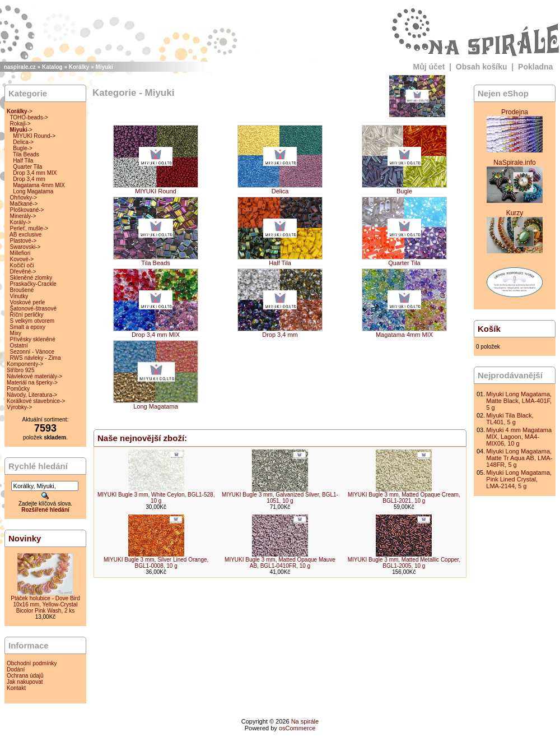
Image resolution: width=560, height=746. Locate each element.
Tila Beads (26, 154)
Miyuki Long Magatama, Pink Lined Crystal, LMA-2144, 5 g (519, 479)
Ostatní (19, 346)
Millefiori (20, 253)
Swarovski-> (25, 247)
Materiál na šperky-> (32, 383)
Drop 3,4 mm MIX (35, 173)
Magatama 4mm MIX (39, 185)
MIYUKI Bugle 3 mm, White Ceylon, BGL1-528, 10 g (156, 498)
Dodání (16, 669)
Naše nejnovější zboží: (142, 438)
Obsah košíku (482, 67)
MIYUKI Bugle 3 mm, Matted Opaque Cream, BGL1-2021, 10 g (404, 498)
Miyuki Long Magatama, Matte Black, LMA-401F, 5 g (519, 401)
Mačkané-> (24, 204)
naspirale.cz (20, 67)
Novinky (25, 538)
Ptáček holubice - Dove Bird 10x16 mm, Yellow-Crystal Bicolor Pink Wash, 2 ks (45, 604)
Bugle (404, 188)
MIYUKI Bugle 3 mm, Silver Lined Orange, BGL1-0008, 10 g (156, 563)
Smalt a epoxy (28, 327)
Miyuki (104, 67)
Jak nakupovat (25, 682)
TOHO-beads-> (29, 117)
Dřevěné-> (23, 272)
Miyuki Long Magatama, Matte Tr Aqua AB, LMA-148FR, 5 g (519, 458)
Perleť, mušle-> (29, 228)
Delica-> (23, 142)
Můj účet (429, 67)
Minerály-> (23, 216)
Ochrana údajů (25, 676)
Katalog (52, 67)
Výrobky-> (19, 407)
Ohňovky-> (24, 198)
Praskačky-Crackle (33, 284)
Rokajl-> (20, 124)
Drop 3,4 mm (29, 179)
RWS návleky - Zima (36, 358)
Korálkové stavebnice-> (36, 401)
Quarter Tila (27, 167)
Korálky (79, 67)
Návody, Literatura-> (32, 395)
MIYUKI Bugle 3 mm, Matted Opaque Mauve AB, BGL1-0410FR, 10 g (280, 563)
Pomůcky (18, 389)
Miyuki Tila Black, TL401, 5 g (510, 419)
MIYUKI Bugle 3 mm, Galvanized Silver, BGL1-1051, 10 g (280, 498)
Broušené (22, 290)
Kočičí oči (22, 265)
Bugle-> (23, 148)
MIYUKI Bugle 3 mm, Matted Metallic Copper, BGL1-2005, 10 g (404, 563)
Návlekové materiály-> (34, 376)
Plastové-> (24, 241)
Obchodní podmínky (32, 663)
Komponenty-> (25, 364)
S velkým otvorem (32, 321)
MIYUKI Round (156, 188)
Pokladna (535, 67)
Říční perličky (27, 315)
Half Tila (23, 161)
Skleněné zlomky (31, 278)
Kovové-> (22, 259)
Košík (489, 329)
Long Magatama (33, 191)
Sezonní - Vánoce (32, 352)
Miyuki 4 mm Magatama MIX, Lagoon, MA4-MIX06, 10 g (519, 437)
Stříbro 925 (20, 370)
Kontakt (16, 688)
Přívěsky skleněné (33, 339)
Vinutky (19, 296)
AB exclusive (25, 235)
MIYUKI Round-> (34, 136)
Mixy (16, 333)
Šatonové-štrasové (33, 309)
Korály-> (21, 222)
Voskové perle (28, 302)
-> (20, 111)
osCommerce (297, 728)
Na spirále (305, 721)
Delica (280, 188)
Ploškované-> (27, 210)
